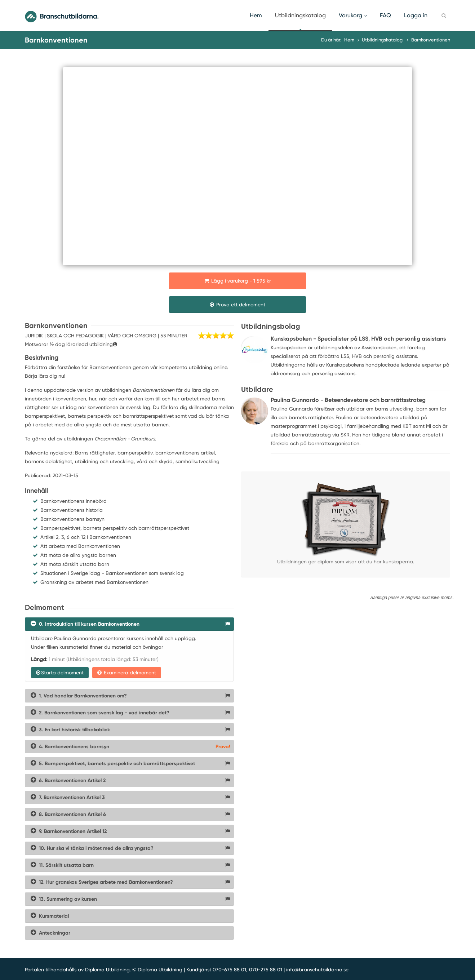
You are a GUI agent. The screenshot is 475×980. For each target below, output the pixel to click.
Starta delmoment (60, 673)
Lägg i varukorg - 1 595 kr (238, 281)
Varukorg (353, 15)
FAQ (385, 15)
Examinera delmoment (127, 673)
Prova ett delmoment (237, 305)
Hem (256, 15)
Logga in (416, 15)
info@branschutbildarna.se (317, 970)
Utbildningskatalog (300, 15)
